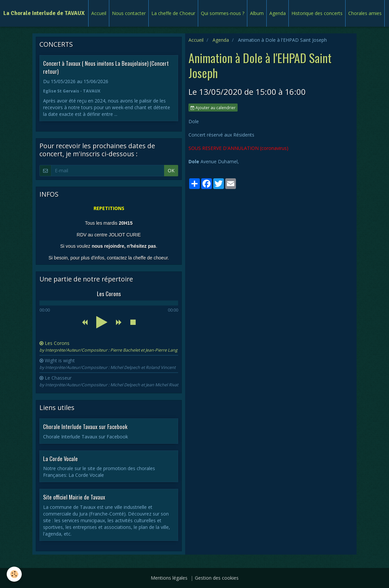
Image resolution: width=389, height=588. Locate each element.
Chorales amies (365, 13)
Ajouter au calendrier (213, 108)
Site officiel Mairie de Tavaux (74, 497)
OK (171, 170)
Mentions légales (169, 578)
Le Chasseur (109, 381)
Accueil (99, 13)
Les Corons (108, 346)
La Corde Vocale (60, 458)
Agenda (278, 13)
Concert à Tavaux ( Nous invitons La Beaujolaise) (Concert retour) (106, 67)
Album (257, 13)
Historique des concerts (317, 13)
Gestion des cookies (217, 578)
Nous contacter (129, 13)
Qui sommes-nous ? (223, 13)
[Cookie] (14, 574)
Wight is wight (107, 364)
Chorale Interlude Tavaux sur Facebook (85, 427)
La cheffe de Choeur (173, 13)
